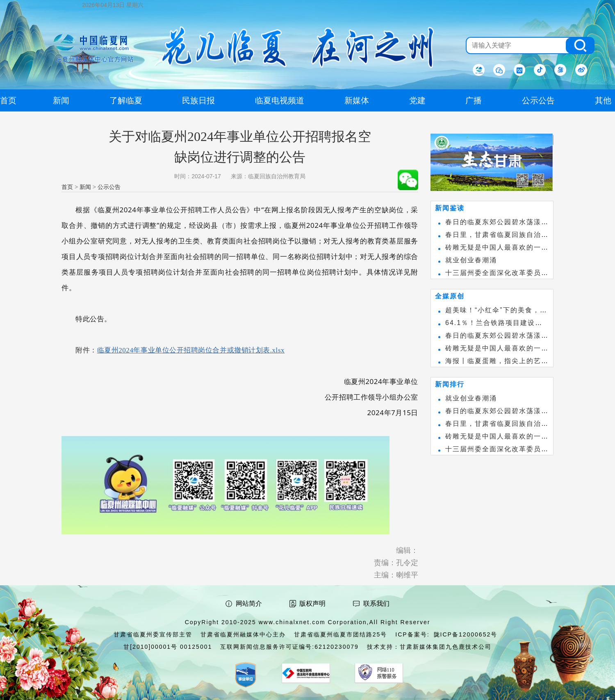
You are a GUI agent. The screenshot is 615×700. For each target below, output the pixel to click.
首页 (67, 187)
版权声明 (312, 603)
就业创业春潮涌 (471, 260)
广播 (474, 100)
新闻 (85, 187)
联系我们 (376, 603)
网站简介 (249, 603)
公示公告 (109, 187)
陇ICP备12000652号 (466, 634)
